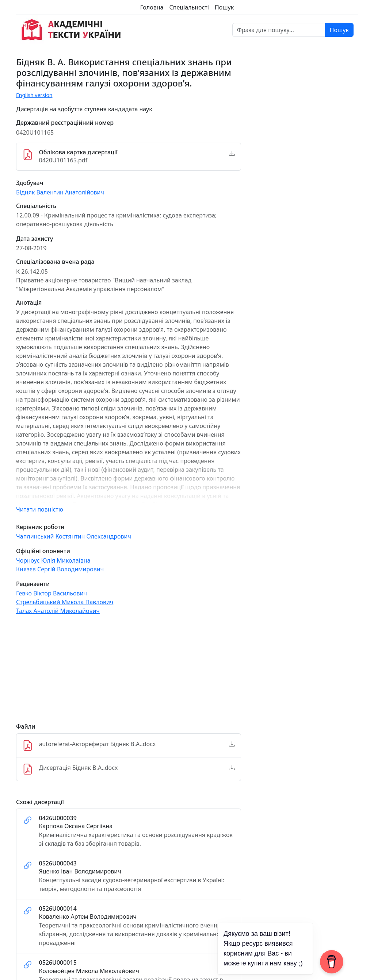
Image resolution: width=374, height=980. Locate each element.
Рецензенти (33, 584)
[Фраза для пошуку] (279, 30)
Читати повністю (40, 509)
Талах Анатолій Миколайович (58, 611)
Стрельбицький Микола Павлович (65, 602)
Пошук (224, 7)
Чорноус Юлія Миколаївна (53, 560)
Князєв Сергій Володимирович (60, 569)
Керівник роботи (40, 527)
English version (34, 95)
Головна (152, 7)
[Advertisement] (129, 672)
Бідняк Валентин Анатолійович (60, 192)
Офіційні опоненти (43, 551)
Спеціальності (189, 7)
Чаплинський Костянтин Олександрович (74, 536)
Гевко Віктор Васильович (51, 593)
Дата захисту (35, 239)
